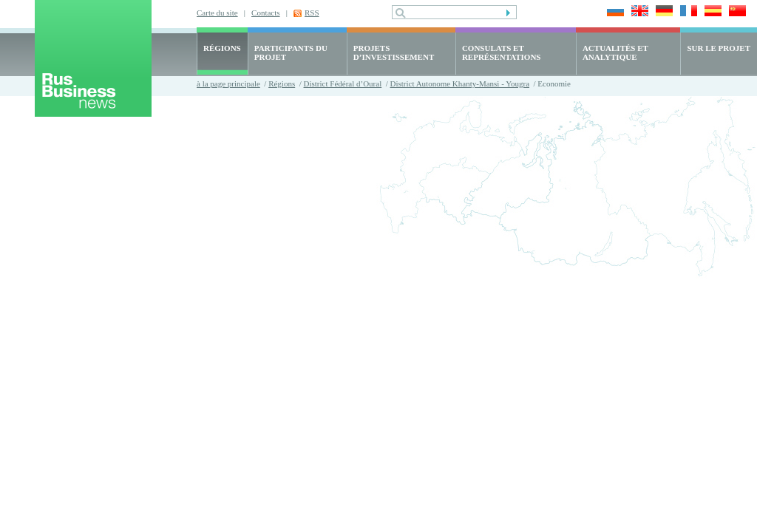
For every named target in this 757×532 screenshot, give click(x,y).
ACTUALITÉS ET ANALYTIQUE (615, 52)
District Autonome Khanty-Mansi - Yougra (460, 83)
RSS (312, 13)
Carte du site (217, 13)
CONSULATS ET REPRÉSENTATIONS (502, 52)
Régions (282, 83)
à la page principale (228, 83)
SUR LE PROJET (719, 48)
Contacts (266, 13)
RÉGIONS (222, 48)
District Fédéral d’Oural (343, 83)
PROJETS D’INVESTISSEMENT (394, 52)
